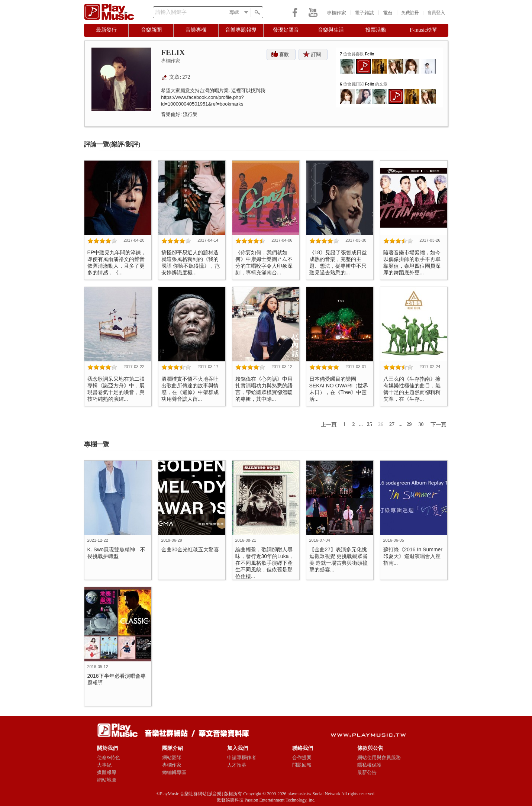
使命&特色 (109, 757)
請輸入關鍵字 (171, 12)
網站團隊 (172, 757)
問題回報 (302, 765)
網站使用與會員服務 (379, 757)
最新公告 (367, 772)
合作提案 (302, 757)
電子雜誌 (364, 13)
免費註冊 (410, 13)
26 (381, 424)
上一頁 (329, 425)
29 (409, 424)
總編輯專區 (174, 772)
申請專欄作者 (242, 757)
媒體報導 (107, 772)
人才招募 (237, 765)
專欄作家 (336, 13)
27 (392, 424)
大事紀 (104, 765)
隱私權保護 (369, 765)
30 (421, 424)
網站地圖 (107, 780)
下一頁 (438, 425)
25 (370, 424)
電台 (388, 13)
